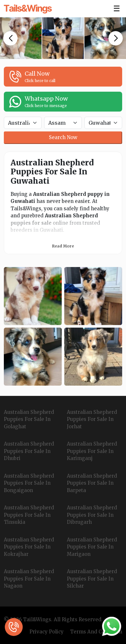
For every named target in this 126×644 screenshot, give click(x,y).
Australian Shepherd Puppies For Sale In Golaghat (29, 419)
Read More (63, 246)
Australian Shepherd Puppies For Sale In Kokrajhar (29, 547)
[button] (10, 38)
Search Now (63, 137)
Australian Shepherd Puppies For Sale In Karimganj (92, 451)
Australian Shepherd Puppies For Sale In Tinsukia (29, 515)
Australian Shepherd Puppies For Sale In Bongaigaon (29, 483)
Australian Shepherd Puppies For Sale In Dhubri (29, 451)
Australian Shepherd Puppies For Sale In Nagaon (29, 579)
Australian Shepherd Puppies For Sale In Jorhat (92, 419)
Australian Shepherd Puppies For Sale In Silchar (92, 579)
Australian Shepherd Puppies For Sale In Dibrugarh (92, 515)
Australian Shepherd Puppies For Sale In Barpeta (92, 483)
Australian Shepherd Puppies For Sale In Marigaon (92, 547)
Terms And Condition (96, 632)
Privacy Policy (47, 632)
